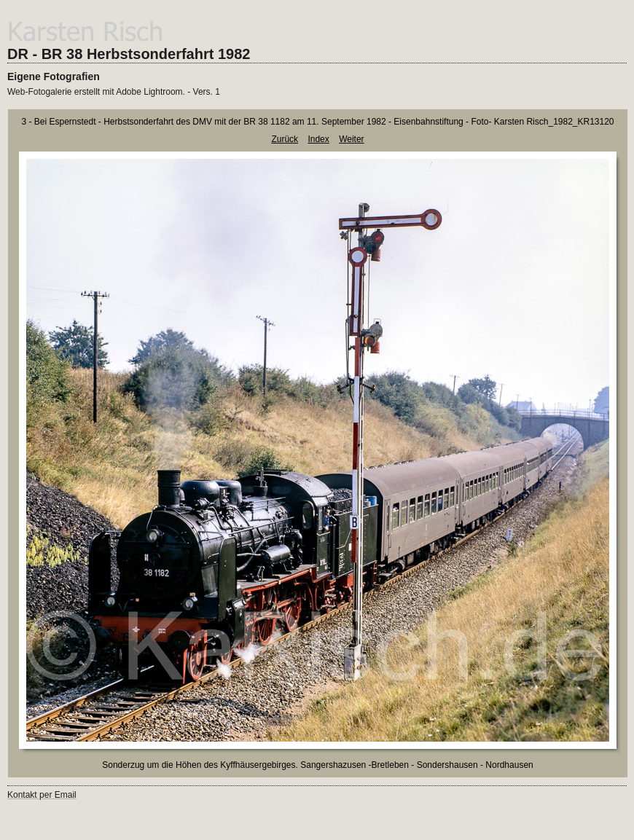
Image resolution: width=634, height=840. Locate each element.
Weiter (351, 139)
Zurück (285, 139)
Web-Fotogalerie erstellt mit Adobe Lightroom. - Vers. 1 (114, 92)
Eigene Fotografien (54, 76)
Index (318, 139)
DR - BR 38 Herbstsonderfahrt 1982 (129, 54)
